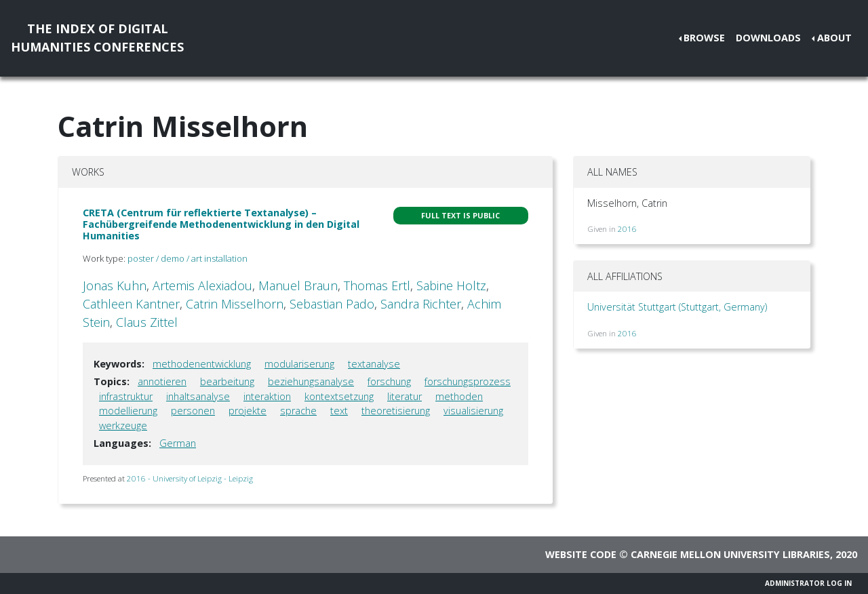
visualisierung (473, 411)
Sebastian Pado (332, 304)
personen (193, 411)
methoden (459, 396)
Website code (581, 554)
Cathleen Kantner (131, 304)
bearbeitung (227, 381)
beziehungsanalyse (311, 381)
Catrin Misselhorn (235, 304)
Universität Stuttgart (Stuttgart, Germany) (677, 307)
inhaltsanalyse (198, 396)
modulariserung (299, 364)
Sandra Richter (421, 304)
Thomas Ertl (377, 285)
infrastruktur (126, 396)
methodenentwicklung (202, 364)
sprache (298, 411)
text (339, 411)
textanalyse (374, 364)
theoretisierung (396, 411)
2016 (627, 229)
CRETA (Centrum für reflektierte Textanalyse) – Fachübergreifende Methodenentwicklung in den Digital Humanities (221, 224)
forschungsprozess (468, 381)
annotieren (162, 381)
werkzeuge (123, 425)
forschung (389, 381)
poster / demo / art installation (188, 258)
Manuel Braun (298, 285)
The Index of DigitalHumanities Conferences (97, 38)
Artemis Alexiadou (202, 285)
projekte (248, 411)
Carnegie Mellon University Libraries (730, 554)
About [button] (834, 38)
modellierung (128, 411)
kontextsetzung (339, 396)
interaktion (267, 396)
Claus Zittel (147, 322)
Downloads (768, 38)
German (178, 443)
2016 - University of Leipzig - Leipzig (190, 478)
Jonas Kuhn (115, 285)
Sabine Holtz (451, 285)
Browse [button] (704, 38)
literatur (405, 396)
